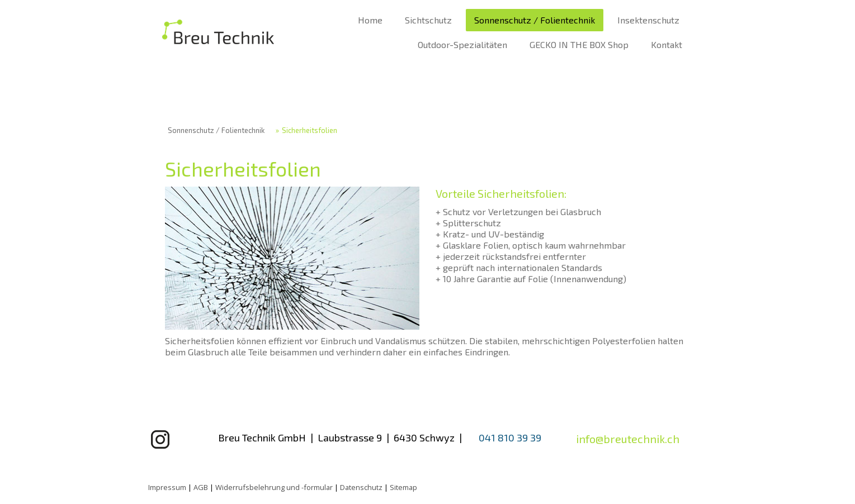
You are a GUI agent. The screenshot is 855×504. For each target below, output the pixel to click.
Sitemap (403, 487)
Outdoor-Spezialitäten (462, 44)
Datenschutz (361, 487)
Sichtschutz (428, 20)
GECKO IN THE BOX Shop (579, 44)
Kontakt (667, 44)
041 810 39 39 (510, 438)
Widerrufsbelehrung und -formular (274, 487)
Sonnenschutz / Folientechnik (535, 20)
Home (370, 20)
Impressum (167, 487)
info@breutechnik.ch (628, 439)
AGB (201, 487)
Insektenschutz (648, 20)
